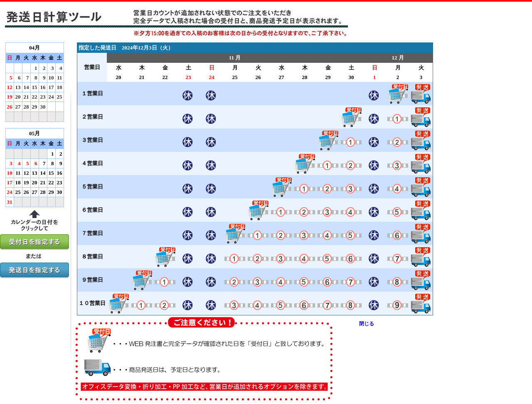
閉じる (367, 324)
